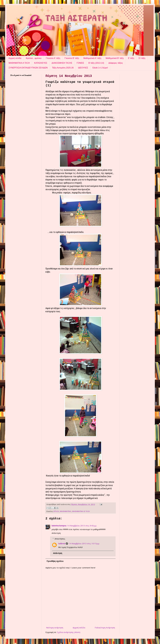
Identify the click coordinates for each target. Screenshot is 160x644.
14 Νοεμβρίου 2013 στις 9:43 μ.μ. (82, 526)
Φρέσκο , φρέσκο (34, 58)
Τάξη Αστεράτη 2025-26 (63, 68)
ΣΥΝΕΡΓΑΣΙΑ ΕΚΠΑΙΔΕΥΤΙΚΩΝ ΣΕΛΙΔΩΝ (28, 68)
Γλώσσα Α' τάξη (53, 58)
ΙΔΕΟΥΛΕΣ (83, 68)
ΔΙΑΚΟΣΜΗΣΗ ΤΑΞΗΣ (62, 63)
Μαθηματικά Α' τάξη (92, 58)
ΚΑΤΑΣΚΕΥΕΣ (41, 63)
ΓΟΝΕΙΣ (80, 63)
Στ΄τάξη (142, 58)
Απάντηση (56, 533)
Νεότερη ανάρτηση (55, 628)
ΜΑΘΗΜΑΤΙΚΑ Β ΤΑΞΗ (81, 511)
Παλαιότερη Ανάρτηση (105, 628)
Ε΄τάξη (131, 58)
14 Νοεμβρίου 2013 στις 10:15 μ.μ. (84, 543)
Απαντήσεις (60, 539)
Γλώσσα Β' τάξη (72, 58)
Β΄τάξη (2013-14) (96, 63)
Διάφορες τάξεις (116, 63)
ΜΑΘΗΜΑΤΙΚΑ (66, 511)
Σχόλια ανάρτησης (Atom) (69, 632)
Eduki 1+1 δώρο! (100, 68)
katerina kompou (59, 526)
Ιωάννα (62, 543)
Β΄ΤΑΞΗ (56, 511)
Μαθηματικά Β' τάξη (115, 58)
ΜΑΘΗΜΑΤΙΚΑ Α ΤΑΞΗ (19, 63)
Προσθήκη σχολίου (55, 561)
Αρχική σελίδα (15, 58)
